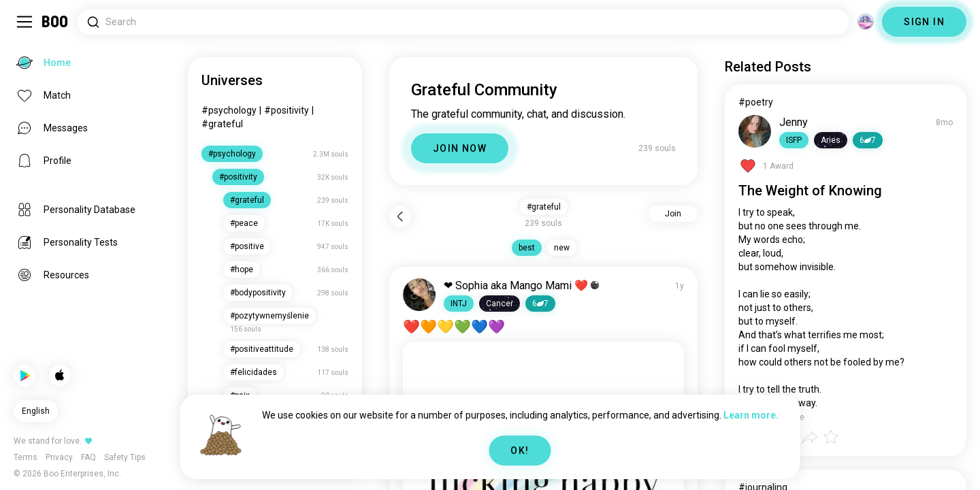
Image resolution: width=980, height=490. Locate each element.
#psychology (229, 110)
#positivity (287, 110)
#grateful (222, 124)
